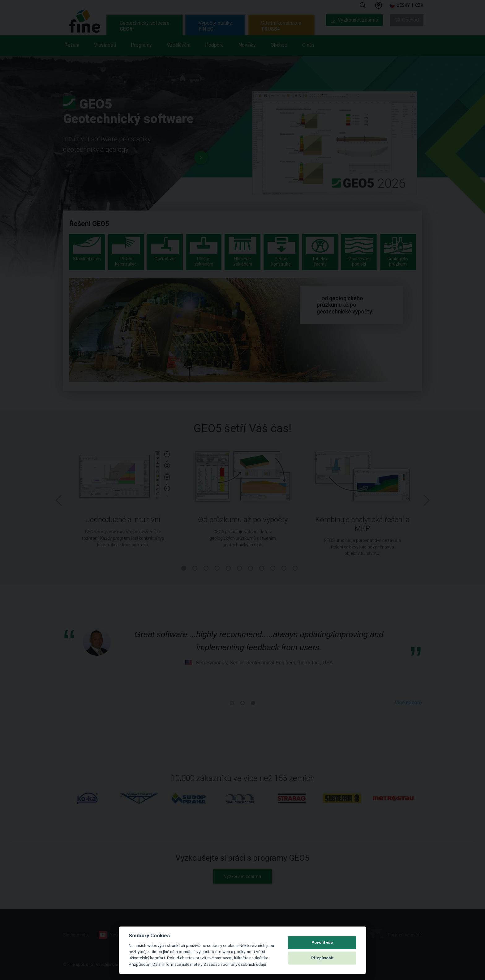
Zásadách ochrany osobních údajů (235, 964)
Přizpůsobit (322, 958)
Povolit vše (322, 942)
